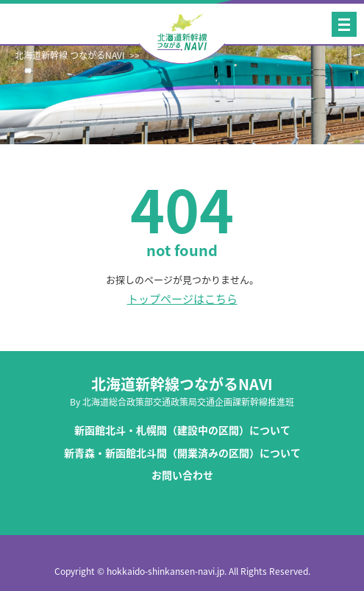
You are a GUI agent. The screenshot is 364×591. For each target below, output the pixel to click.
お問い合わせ (182, 475)
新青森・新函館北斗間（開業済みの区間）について (182, 453)
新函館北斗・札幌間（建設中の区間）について (182, 430)
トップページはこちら (182, 299)
